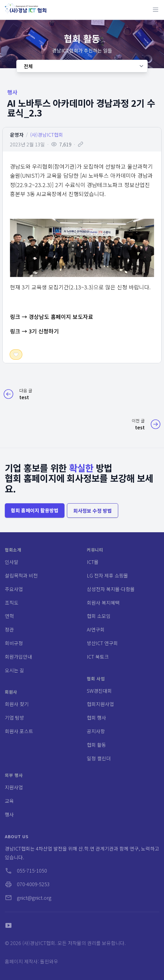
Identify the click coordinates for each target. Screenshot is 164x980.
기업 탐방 (14, 717)
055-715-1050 (26, 870)
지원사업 (14, 787)
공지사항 (96, 731)
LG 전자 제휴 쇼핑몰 (107, 575)
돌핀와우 (49, 961)
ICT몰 (93, 562)
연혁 (9, 616)
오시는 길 (14, 670)
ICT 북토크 (98, 657)
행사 (9, 814)
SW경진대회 (99, 691)
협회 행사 (96, 717)
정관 (9, 629)
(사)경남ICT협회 (47, 135)
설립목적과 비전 (21, 575)
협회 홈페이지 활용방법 (35, 510)
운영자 (17, 135)
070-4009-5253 (27, 884)
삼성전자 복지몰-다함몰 (111, 589)
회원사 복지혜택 (103, 603)
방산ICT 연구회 (102, 643)
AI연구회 (96, 629)
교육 (9, 801)
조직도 (12, 603)
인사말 (12, 562)
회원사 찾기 (17, 704)
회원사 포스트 (19, 731)
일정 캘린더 (99, 758)
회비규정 (14, 643)
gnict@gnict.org (28, 898)
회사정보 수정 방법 (93, 511)
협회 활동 (96, 745)
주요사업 (14, 589)
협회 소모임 (99, 616)
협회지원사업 (100, 704)
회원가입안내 (18, 657)
